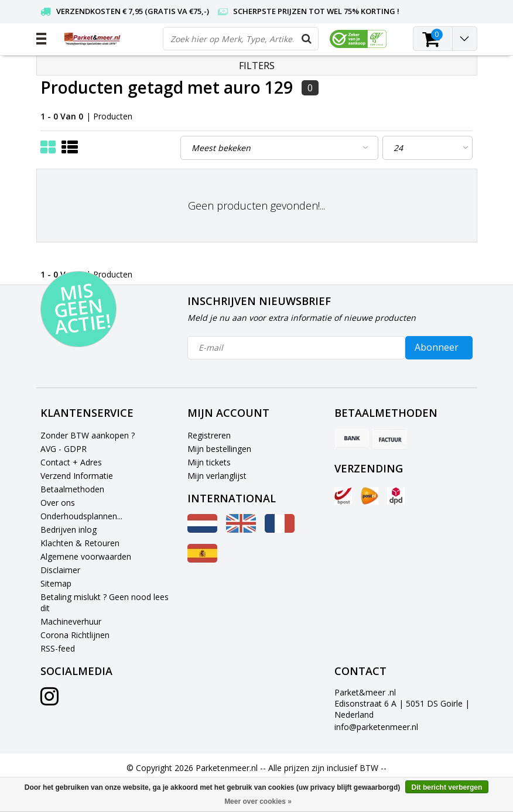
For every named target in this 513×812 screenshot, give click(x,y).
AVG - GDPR (64, 449)
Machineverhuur (71, 621)
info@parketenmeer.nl (376, 727)
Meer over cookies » (258, 801)
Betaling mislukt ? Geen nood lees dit (105, 602)
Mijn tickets (209, 462)
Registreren (209, 435)
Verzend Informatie (77, 476)
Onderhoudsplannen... (81, 516)
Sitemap (56, 583)
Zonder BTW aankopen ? (88, 435)
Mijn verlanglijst (217, 476)
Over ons (58, 503)
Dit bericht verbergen (447, 787)
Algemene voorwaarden (86, 556)
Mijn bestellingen (219, 449)
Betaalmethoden (72, 489)
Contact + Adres (71, 462)
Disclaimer (60, 570)
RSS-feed (58, 648)
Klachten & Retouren (80, 543)
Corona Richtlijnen (75, 635)
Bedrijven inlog (69, 530)
